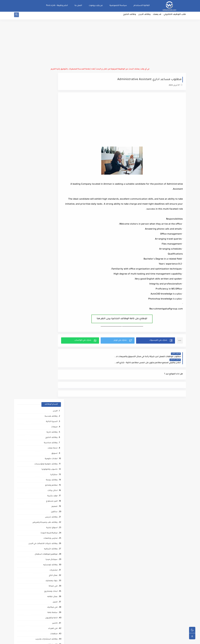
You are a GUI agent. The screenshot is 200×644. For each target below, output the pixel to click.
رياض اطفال (52, 495)
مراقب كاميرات (51, 559)
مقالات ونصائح (51, 410)
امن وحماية (53, 384)
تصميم (55, 182)
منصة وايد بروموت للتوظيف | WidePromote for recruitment (138, 640)
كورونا (55, 548)
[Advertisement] (100, 45)
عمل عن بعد (52, 389)
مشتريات (54, 246)
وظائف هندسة (51, 92)
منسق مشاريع (51, 378)
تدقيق (55, 331)
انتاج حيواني (53, 537)
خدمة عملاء (53, 124)
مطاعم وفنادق (51, 161)
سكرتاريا (54, 150)
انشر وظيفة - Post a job (57, 6)
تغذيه (55, 394)
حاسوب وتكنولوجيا (50, 145)
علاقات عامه (52, 341)
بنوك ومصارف (51, 256)
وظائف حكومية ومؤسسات (46, 140)
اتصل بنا (78, 6)
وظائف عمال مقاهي (49, 569)
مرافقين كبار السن (50, 553)
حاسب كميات (52, 490)
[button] (157, 342)
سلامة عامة (52, 288)
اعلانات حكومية (51, 134)
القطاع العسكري (50, 352)
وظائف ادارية (52, 108)
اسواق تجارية (52, 203)
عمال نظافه (52, 272)
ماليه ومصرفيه (51, 368)
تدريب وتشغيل (51, 453)
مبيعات (54, 102)
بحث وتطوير (52, 415)
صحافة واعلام (51, 527)
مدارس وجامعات (50, 214)
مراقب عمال (52, 442)
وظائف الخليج (130, 17)
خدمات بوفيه (52, 405)
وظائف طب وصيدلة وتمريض (45, 198)
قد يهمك (157, 17)
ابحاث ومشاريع (51, 267)
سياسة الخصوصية (118, 6)
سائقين (54, 187)
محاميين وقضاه (51, 437)
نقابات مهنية (52, 373)
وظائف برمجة (52, 155)
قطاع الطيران (52, 500)
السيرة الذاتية (52, 97)
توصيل (54, 325)
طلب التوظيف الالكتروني (175, 17)
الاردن (55, 87)
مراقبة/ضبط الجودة (49, 209)
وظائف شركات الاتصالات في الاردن (43, 219)
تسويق (54, 129)
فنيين (55, 278)
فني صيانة (53, 262)
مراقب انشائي (52, 484)
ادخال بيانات (52, 166)
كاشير (55, 299)
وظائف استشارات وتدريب (46, 315)
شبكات (54, 426)
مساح (55, 458)
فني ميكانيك (52, 283)
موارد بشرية (52, 171)
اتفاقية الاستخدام (142, 6)
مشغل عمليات (51, 516)
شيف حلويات (52, 447)
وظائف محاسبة (51, 118)
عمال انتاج (53, 251)
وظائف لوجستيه (50, 240)
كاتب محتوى (52, 320)
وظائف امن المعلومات (48, 400)
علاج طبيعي (52, 511)
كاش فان (54, 506)
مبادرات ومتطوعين (49, 532)
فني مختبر (53, 362)
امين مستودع (52, 177)
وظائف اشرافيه (51, 224)
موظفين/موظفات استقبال (46, 230)
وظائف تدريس (51, 193)
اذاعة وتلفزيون (51, 293)
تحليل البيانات (52, 474)
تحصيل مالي (52, 421)
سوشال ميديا (52, 235)
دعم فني (54, 336)
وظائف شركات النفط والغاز (46, 564)
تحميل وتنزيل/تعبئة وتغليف (45, 346)
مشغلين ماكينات (50, 463)
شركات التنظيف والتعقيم (47, 431)
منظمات (54, 309)
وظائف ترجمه (52, 469)
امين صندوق (52, 357)
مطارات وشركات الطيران (47, 522)
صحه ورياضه (52, 479)
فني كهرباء (53, 304)
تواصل (55, 543)
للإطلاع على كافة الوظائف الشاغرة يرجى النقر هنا (126, 320)
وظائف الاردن (144, 17)
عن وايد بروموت (96, 6)
